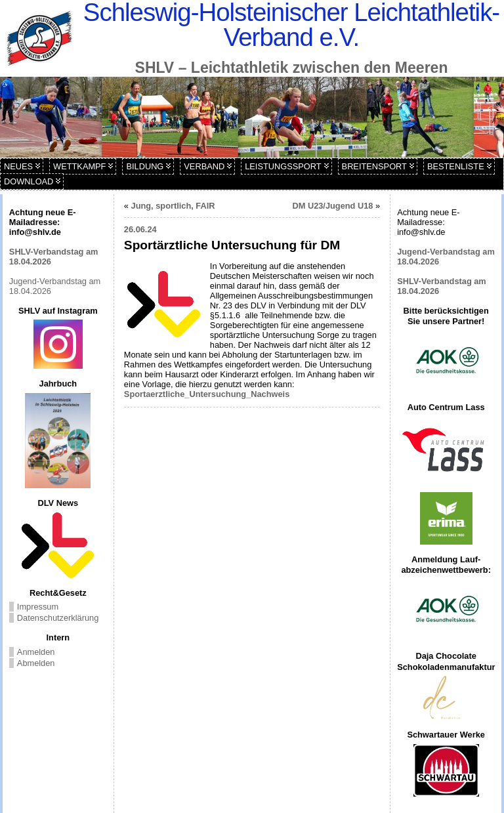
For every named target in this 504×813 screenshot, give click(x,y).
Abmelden (36, 663)
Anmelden (36, 652)
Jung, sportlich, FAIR (173, 206)
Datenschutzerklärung (58, 618)
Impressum (38, 607)
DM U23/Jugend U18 (332, 206)
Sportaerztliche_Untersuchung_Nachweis (207, 394)
